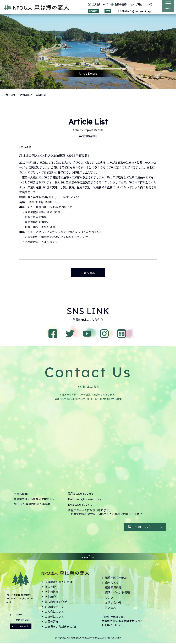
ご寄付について (142, 4)
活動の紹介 (26, 95)
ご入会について (99, 4)
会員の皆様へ (120, 4)
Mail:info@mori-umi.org (135, 11)
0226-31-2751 (84, 494)
